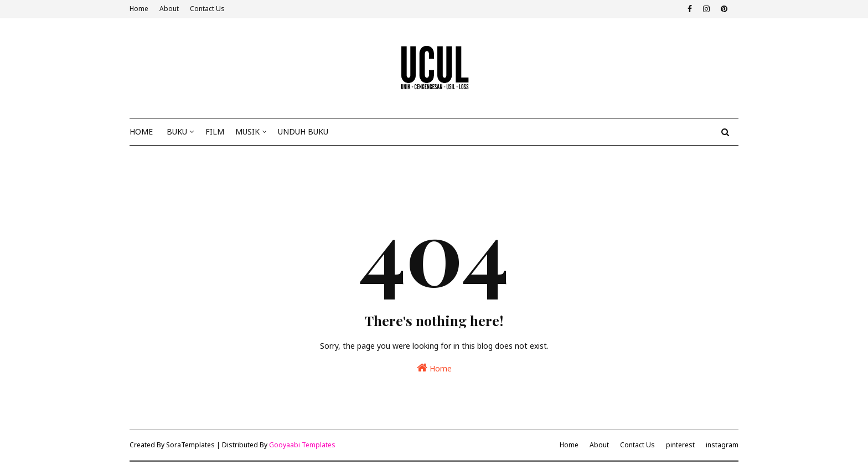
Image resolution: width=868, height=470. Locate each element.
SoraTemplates (190, 445)
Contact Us (207, 9)
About (169, 9)
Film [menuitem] (215, 131)
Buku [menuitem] (177, 131)
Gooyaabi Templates (302, 445)
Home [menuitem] (141, 131)
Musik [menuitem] (247, 131)
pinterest (680, 445)
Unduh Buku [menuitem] (303, 131)
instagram (722, 445)
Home (139, 9)
